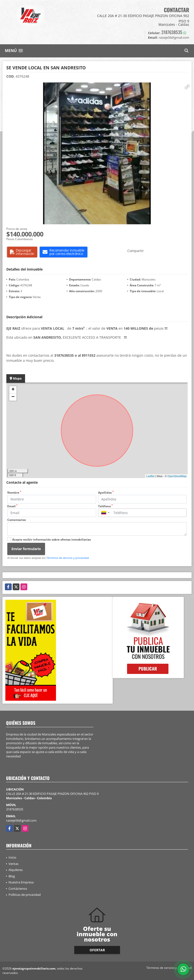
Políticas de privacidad (25, 895)
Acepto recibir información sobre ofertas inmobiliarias (51, 540)
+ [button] (13, 390)
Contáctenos (18, 889)
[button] (187, 87)
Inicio (12, 857)
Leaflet (150, 476)
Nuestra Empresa (21, 882)
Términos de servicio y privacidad (68, 558)
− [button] (13, 397)
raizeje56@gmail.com (21, 820)
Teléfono (105, 506)
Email (12, 506)
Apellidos (106, 493)
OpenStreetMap (177, 476)
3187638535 (172, 32)
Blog (12, 876)
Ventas (14, 864)
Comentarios (17, 520)
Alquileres (16, 870)
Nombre (14, 493)
